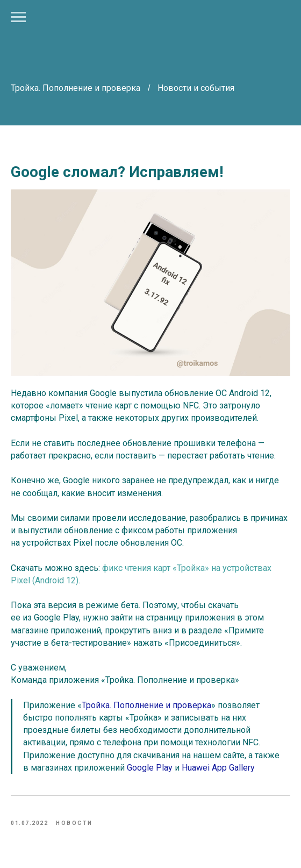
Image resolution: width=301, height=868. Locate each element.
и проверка (188, 705)
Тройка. (96, 705)
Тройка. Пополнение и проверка (77, 88)
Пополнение (138, 705)
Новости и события (196, 88)
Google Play (150, 768)
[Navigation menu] (18, 17)
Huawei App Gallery (218, 768)
